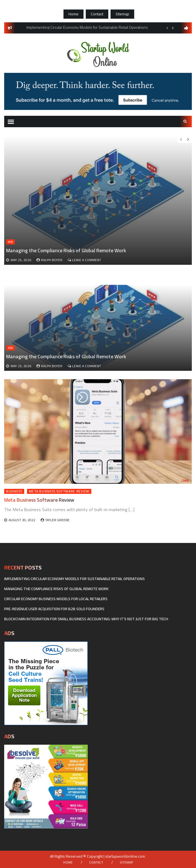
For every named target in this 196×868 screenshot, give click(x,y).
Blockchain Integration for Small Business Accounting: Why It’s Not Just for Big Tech (86, 619)
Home (73, 14)
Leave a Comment (87, 366)
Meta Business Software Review (59, 491)
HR (10, 348)
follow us (186, 28)
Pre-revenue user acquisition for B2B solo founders (54, 609)
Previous (167, 28)
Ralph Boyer (52, 366)
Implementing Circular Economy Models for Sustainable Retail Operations (74, 579)
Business (14, 491)
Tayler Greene (57, 520)
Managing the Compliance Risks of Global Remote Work (66, 356)
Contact (97, 14)
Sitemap (122, 14)
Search (185, 121)
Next (173, 28)
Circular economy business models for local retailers (56, 599)
